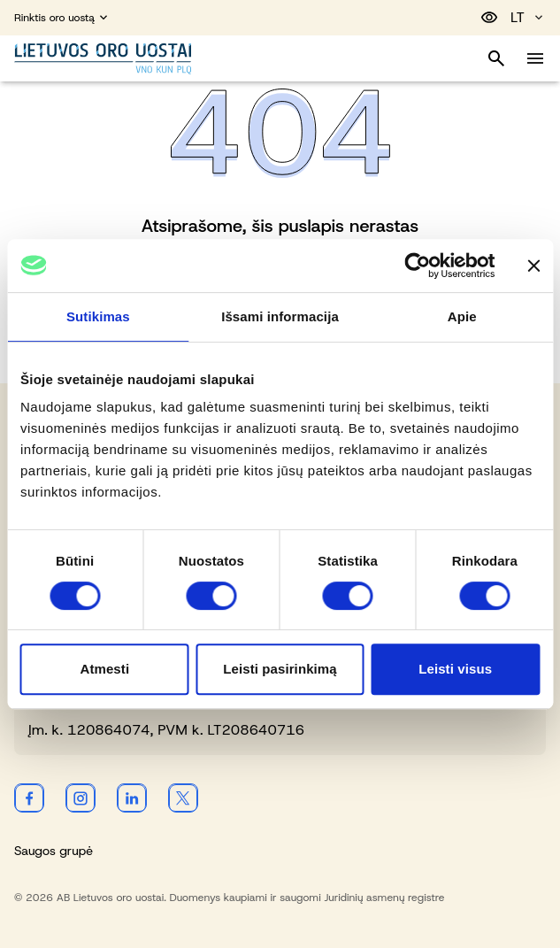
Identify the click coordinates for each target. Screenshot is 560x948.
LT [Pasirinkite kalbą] (528, 17)
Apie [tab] (462, 316)
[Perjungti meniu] (535, 58)
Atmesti (104, 669)
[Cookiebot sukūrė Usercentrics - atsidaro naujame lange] (417, 266)
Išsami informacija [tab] (280, 316)
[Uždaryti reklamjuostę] (533, 266)
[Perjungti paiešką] (496, 58)
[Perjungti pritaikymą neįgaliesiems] (489, 18)
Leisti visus (455, 669)
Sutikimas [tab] (98, 316)
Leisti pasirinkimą (280, 669)
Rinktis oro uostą (62, 18)
